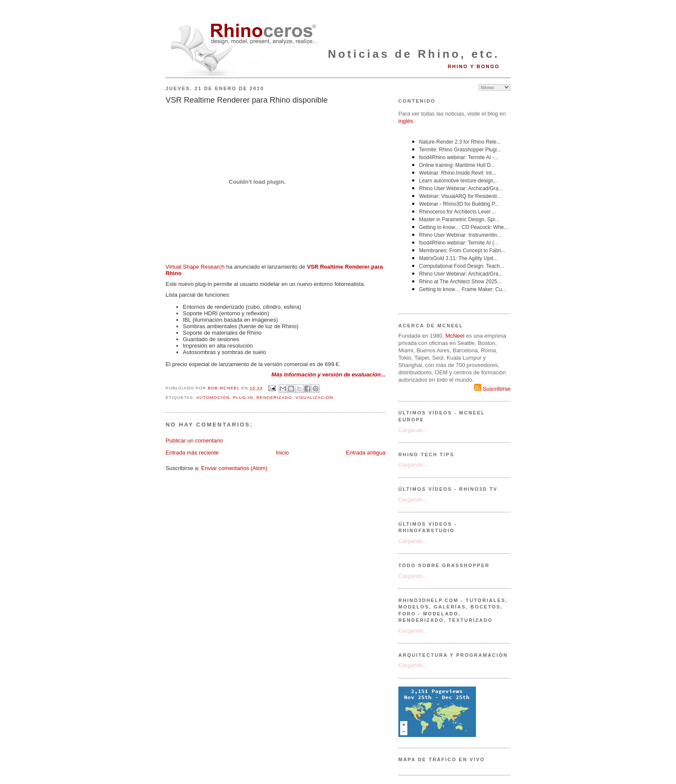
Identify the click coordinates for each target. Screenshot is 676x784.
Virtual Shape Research (195, 267)
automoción (213, 397)
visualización (314, 397)
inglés (406, 121)
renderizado (274, 397)
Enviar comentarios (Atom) (234, 468)
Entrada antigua (366, 453)
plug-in (243, 397)
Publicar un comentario (194, 441)
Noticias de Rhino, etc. (414, 54)
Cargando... (413, 430)
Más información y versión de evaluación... (329, 375)
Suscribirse (492, 389)
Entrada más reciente (192, 453)
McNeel (455, 336)
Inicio (282, 453)
